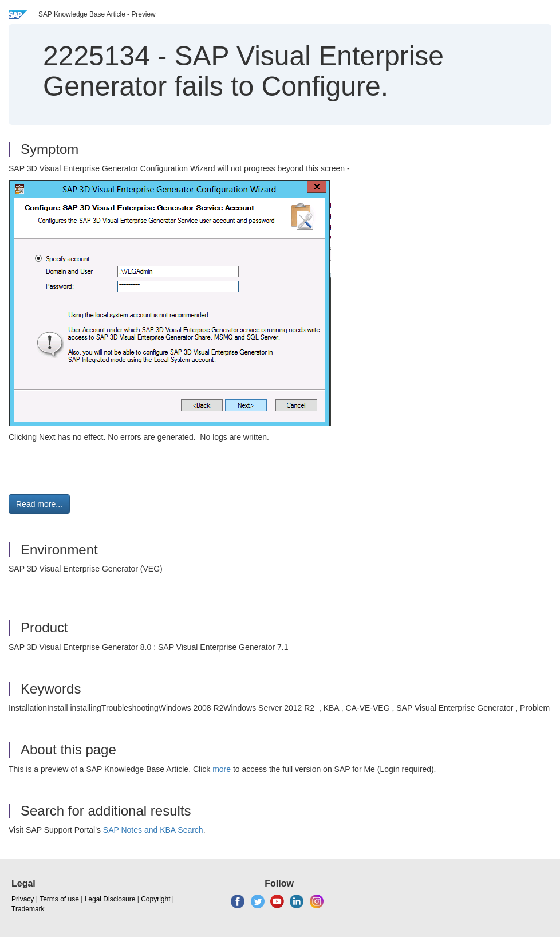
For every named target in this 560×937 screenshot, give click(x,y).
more (222, 769)
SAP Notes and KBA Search (153, 830)
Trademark (28, 909)
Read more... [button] (39, 504)
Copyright (155, 899)
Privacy (23, 899)
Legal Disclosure (110, 899)
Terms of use (59, 899)
